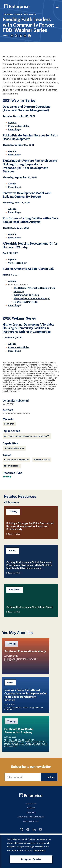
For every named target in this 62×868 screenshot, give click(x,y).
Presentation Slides (19, 126)
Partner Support (42, 460)
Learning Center (12, 14)
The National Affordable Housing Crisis (34, 288)
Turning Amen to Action (26, 295)
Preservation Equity (14, 659)
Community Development (23, 745)
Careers (31, 808)
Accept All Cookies (31, 859)
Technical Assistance (14, 448)
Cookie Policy (39, 850)
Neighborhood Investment (17, 460)
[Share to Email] (25, 36)
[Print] (29, 36)
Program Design (12, 466)
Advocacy (19, 292)
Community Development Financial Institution (20, 741)
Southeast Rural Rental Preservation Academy (19, 731)
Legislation (40, 745)
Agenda (12, 122)
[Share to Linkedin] (21, 36)
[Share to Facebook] (12, 36)
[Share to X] (16, 36)
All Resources (12, 502)
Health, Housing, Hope (26, 302)
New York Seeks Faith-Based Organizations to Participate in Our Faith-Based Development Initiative (26, 695)
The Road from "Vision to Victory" (32, 298)
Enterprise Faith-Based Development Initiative (27, 436)
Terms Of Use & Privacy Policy (31, 817)
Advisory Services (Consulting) (19, 708)
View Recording (18, 263)
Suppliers (31, 812)
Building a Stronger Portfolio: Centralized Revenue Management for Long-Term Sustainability (30, 526)
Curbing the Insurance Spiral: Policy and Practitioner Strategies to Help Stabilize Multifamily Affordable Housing (29, 565)
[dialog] (31, 851)
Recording (15, 129)
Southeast (9, 424)
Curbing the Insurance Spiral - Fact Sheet (30, 607)
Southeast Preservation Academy (25, 651)
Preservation (30, 659)
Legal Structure (31, 821)
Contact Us (31, 803)
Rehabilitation (11, 661)
